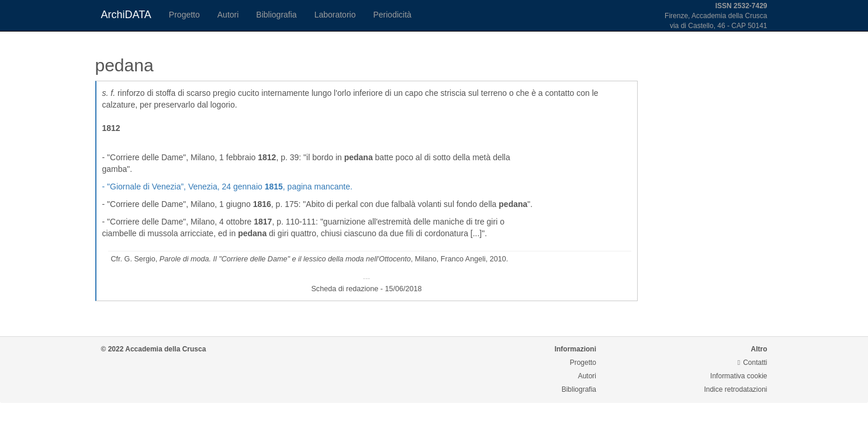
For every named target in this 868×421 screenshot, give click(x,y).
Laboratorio (335, 15)
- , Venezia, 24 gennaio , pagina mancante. (227, 187)
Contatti (753, 363)
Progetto (184, 15)
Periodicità (392, 15)
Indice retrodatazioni (735, 389)
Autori (228, 15)
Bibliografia (276, 15)
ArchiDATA (126, 15)
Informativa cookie (739, 376)
